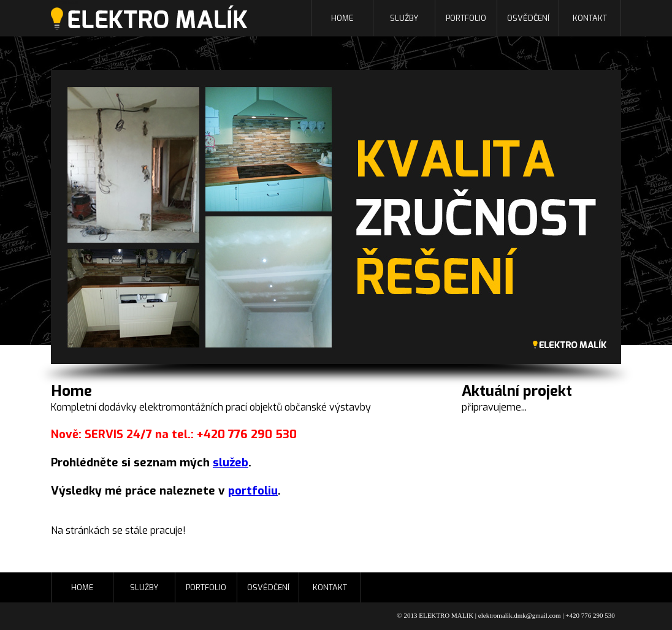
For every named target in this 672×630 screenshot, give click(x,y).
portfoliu (253, 491)
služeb (231, 462)
